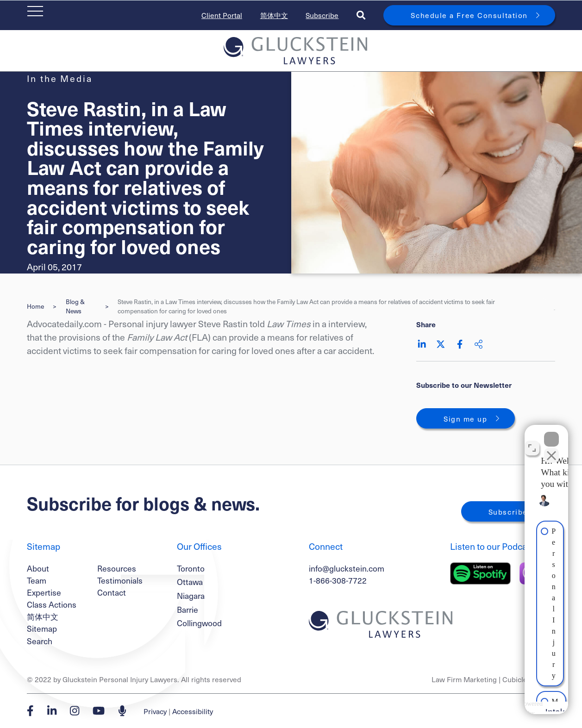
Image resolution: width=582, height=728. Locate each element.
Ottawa (190, 582)
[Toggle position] (532, 441)
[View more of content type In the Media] (60, 78)
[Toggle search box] (361, 15)
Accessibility (193, 711)
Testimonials (120, 580)
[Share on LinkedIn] (422, 344)
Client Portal (222, 15)
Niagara (191, 596)
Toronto (191, 568)
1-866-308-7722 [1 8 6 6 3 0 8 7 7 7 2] (338, 580)
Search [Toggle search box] (40, 641)
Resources (117, 568)
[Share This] (479, 344)
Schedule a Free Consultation (469, 15)
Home (35, 306)
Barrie (188, 610)
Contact (112, 592)
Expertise (44, 592)
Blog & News (75, 306)
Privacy (155, 711)
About (38, 568)
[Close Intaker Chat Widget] (551, 432)
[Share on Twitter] (441, 344)
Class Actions (52, 604)
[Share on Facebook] (460, 344)
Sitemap (42, 628)
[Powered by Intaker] (501, 709)
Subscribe (322, 15)
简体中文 (274, 15)
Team (37, 580)
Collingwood (199, 623)
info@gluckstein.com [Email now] (347, 568)
